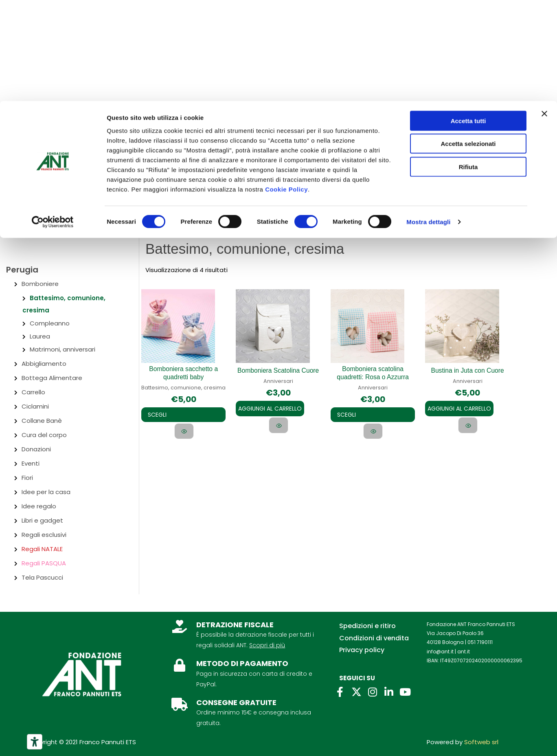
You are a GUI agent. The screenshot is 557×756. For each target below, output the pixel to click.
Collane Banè (42, 421)
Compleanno (50, 323)
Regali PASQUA (44, 563)
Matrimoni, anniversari (62, 349)
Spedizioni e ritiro (367, 626)
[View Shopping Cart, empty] (533, 185)
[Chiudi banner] (544, 13)
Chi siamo (38, 146)
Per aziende (123, 146)
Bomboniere (40, 284)
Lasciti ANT (170, 146)
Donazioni (36, 449)
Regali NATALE (42, 549)
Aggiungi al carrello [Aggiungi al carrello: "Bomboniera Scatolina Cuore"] (270, 408)
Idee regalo (39, 506)
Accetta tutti (468, 20)
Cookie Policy (286, 88)
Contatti (79, 146)
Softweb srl (481, 742)
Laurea (40, 336)
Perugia (22, 270)
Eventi (31, 463)
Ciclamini (35, 406)
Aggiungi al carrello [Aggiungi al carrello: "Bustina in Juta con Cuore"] (459, 408)
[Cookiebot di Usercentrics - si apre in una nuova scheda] (53, 121)
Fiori (27, 478)
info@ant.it (440, 652)
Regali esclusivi (44, 535)
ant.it (464, 652)
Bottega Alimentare (52, 378)
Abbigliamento (44, 364)
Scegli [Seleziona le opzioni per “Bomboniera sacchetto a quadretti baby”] (161, 415)
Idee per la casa (46, 492)
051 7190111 (480, 642)
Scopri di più (267, 645)
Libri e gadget (42, 520)
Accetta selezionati (468, 43)
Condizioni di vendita (374, 638)
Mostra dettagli (428, 121)
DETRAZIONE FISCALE (235, 625)
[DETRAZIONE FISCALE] (180, 626)
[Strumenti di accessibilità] (35, 742)
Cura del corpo (44, 435)
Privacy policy (362, 650)
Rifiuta (468, 66)
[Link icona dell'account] (495, 186)
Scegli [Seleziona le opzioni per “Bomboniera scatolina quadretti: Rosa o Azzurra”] (351, 415)
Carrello (33, 392)
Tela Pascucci (42, 577)
